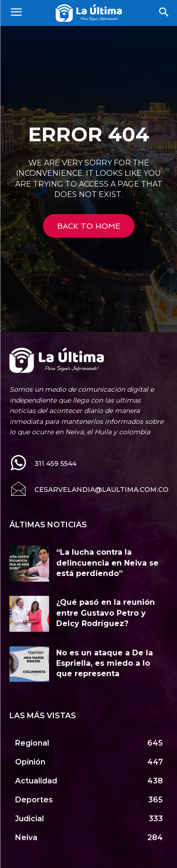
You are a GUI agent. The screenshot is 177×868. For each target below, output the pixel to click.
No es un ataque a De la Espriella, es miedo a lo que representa (105, 663)
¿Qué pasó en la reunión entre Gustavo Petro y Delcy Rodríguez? (105, 613)
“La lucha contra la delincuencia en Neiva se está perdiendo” (107, 563)
